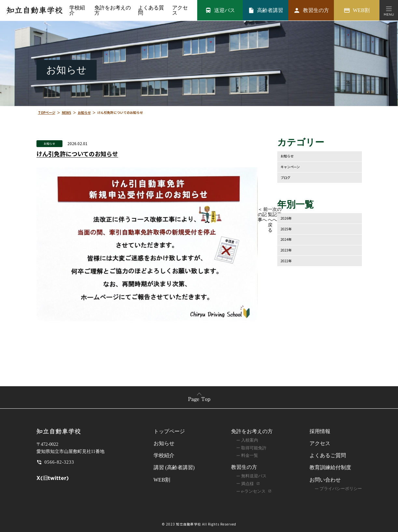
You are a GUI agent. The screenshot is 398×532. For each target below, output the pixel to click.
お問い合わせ (325, 480)
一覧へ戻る (270, 220)
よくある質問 (150, 10)
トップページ (169, 432)
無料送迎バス (254, 476)
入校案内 (250, 440)
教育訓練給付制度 (330, 468)
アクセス (179, 10)
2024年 (287, 240)
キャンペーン (292, 167)
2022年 (287, 261)
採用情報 (320, 432)
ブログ (286, 177)
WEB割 (162, 480)
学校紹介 (77, 10)
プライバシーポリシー (341, 489)
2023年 (287, 251)
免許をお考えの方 (252, 432)
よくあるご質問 (328, 456)
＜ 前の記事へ (263, 215)
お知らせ (49, 143)
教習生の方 (244, 467)
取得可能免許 (254, 448)
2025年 (287, 229)
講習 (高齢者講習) (174, 468)
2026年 (287, 218)
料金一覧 (250, 456)
